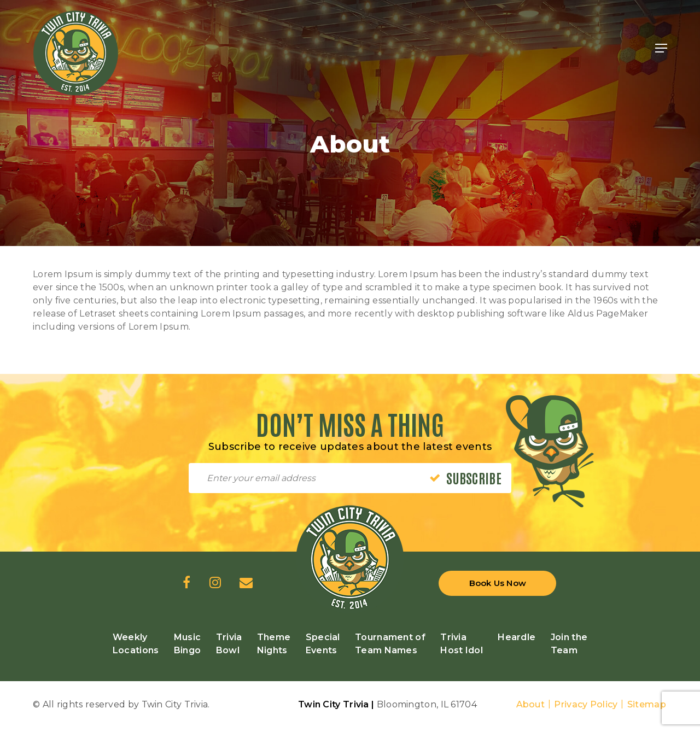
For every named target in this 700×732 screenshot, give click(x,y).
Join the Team (569, 644)
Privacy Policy (586, 704)
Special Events (323, 644)
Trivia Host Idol (462, 644)
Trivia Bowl (229, 644)
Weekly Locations (136, 644)
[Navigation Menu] (661, 48)
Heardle (517, 637)
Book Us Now (498, 583)
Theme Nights (274, 644)
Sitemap (647, 704)
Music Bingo (188, 644)
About (531, 704)
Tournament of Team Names (390, 644)
